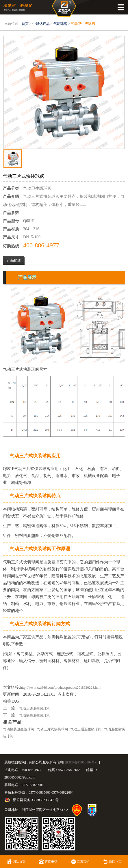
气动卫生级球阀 (83, 24)
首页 (25, 24)
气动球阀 (60, 24)
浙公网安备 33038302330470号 (36, 800)
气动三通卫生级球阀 (35, 708)
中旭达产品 (41, 24)
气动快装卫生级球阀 (35, 715)
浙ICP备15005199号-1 (82, 762)
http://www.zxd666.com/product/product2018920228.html (61, 688)
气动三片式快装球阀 (52, 729)
